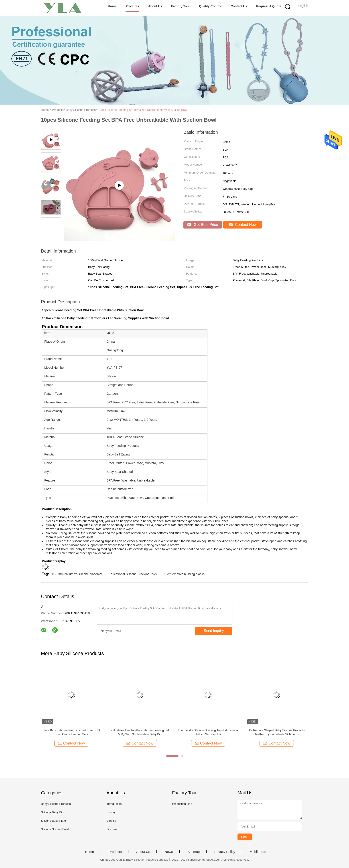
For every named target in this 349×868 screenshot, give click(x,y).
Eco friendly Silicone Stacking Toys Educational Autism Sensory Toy (208, 732)
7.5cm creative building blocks (184, 574)
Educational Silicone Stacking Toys (133, 574)
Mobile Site (258, 852)
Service (111, 821)
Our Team (113, 829)
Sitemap (194, 852)
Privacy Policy (225, 852)
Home (112, 6)
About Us (155, 6)
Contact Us (239, 6)
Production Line (182, 804)
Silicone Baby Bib (52, 812)
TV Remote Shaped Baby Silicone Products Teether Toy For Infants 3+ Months (277, 732)
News (169, 852)
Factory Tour (181, 6)
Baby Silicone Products (56, 804)
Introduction (114, 804)
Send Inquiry (214, 631)
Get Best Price (203, 225)
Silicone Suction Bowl (55, 829)
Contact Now (243, 225)
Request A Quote (269, 6)
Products (132, 6)
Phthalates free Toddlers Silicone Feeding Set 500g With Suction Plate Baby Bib (140, 732)
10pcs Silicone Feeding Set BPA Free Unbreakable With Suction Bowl (143, 110)
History (111, 812)
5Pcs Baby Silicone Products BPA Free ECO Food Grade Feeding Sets (71, 732)
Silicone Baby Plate (53, 821)
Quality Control (210, 6)
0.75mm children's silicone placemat (77, 574)
